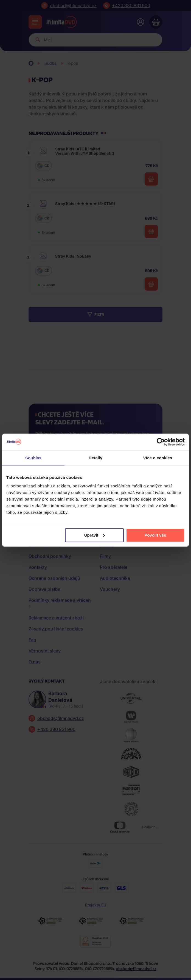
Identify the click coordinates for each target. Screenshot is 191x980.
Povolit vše (155, 535)
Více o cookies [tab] (158, 458)
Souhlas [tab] (33, 458)
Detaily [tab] (95, 458)
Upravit (95, 535)
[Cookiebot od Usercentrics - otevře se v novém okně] (161, 442)
